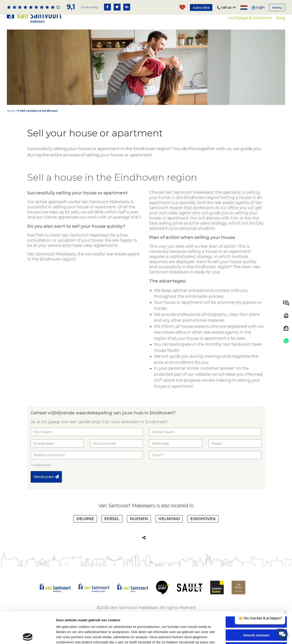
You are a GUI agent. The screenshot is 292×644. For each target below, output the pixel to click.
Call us (226, 7)
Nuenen (139, 519)
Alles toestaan (256, 590)
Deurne (85, 519)
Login (258, 7)
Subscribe (201, 8)
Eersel (112, 519)
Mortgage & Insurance (250, 18)
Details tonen (231, 636)
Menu (277, 8)
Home (11, 111)
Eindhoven (203, 519)
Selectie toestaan (256, 603)
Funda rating (89, 7)
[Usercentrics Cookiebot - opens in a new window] (28, 636)
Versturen (46, 477)
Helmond (169, 519)
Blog (281, 18)
